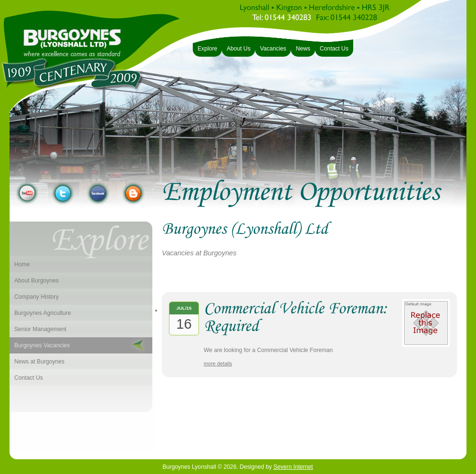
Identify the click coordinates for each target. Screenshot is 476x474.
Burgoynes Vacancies (42, 345)
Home (22, 264)
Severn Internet (293, 467)
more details (218, 363)
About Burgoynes (36, 281)
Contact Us (29, 378)
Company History (36, 297)
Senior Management (40, 329)
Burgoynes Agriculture (43, 313)
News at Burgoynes (39, 362)
